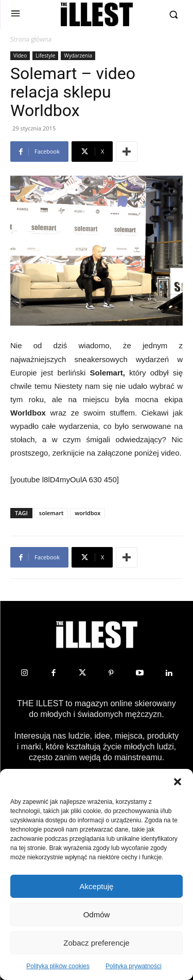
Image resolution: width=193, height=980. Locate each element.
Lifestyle (45, 55)
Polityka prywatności (134, 966)
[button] (178, 782)
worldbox (87, 513)
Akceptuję (97, 886)
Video (20, 55)
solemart (51, 513)
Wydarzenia (78, 55)
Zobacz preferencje (96, 943)
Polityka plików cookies (58, 966)
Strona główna (31, 39)
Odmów (97, 915)
